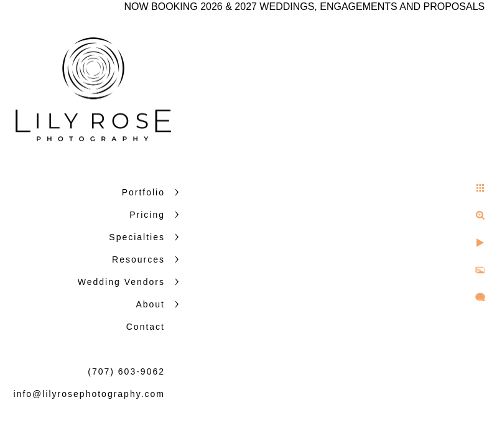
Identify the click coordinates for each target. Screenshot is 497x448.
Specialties (137, 237)
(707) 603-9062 (126, 371)
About (150, 304)
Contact (146, 327)
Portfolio (143, 192)
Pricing (147, 215)
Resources (138, 259)
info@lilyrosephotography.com (90, 394)
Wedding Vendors (121, 282)
